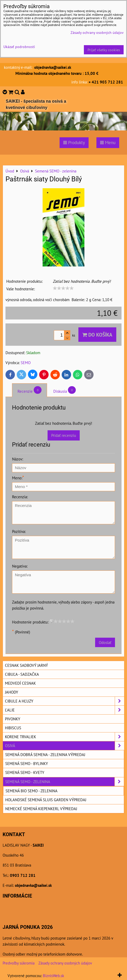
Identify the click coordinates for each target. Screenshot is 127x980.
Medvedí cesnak (20, 683)
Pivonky (13, 719)
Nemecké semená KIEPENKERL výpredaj (41, 809)
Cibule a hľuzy (65, 701)
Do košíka (97, 335)
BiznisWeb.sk (53, 976)
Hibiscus (13, 728)
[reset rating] (51, 621)
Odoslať (105, 642)
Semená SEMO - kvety (25, 772)
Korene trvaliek (65, 737)
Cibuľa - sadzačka (22, 674)
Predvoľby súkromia (19, 963)
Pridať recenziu (64, 435)
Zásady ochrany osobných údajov (65, 963)
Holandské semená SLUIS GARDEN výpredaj (46, 800)
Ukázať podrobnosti (19, 47)
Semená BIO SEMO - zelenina (31, 791)
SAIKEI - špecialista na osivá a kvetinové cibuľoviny (36, 104)
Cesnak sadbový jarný (26, 665)
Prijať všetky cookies (104, 50)
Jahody (11, 692)
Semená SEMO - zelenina (65, 782)
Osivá (65, 746)
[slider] (63, 288)
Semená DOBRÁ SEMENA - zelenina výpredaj (45, 754)
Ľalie (65, 710)
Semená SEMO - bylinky (27, 763)
